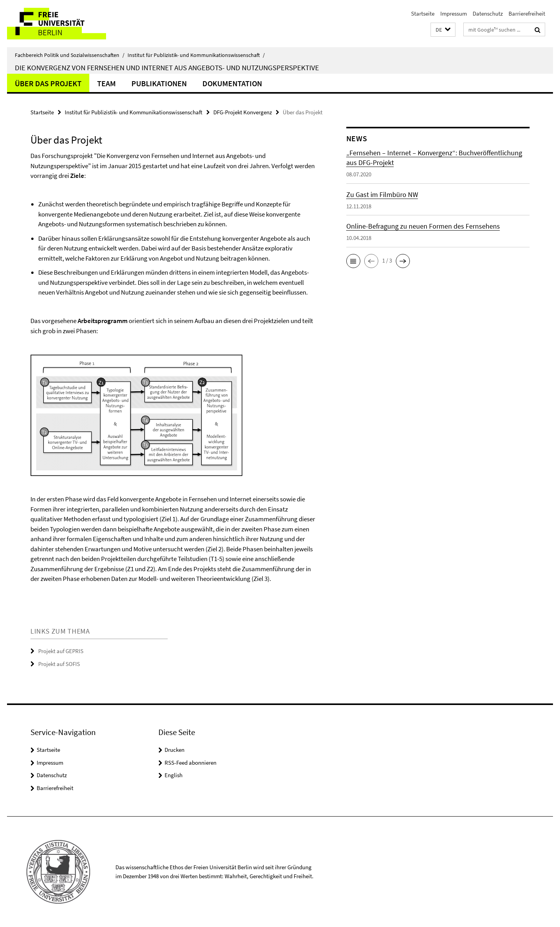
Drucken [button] (175, 750)
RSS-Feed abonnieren (191, 763)
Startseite (423, 13)
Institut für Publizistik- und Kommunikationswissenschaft (196, 55)
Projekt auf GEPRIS (61, 651)
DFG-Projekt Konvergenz (243, 112)
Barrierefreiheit (527, 13)
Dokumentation (232, 83)
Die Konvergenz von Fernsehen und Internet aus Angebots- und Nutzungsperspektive (167, 67)
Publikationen (159, 83)
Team (106, 83)
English (174, 775)
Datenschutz (488, 13)
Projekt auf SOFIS (59, 664)
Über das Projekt (48, 83)
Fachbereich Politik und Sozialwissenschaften (70, 55)
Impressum (454, 13)
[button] (443, 30)
